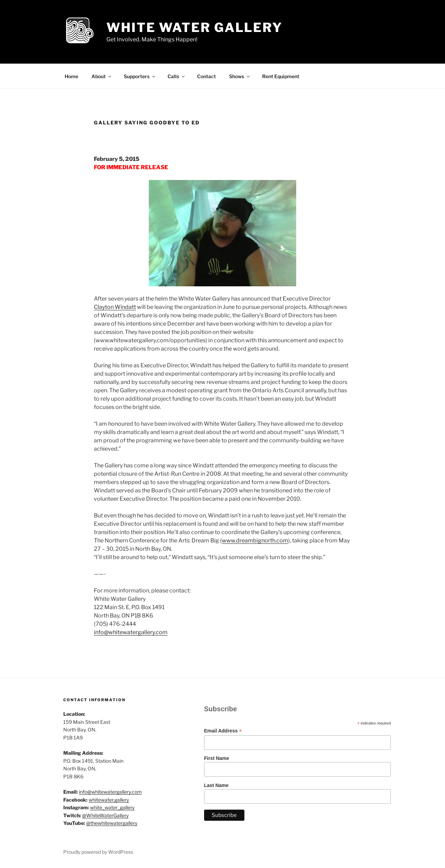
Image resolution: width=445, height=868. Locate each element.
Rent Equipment (281, 76)
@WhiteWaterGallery (105, 815)
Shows (240, 76)
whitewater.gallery (109, 800)
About (102, 76)
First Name (217, 758)
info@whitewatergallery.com (131, 632)
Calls (177, 76)
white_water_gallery (112, 807)
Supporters (140, 76)
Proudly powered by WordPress (98, 852)
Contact (207, 76)
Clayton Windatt (115, 307)
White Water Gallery (195, 27)
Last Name (216, 785)
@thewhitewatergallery (112, 823)
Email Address (223, 731)
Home (71, 76)
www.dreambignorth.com (255, 541)
